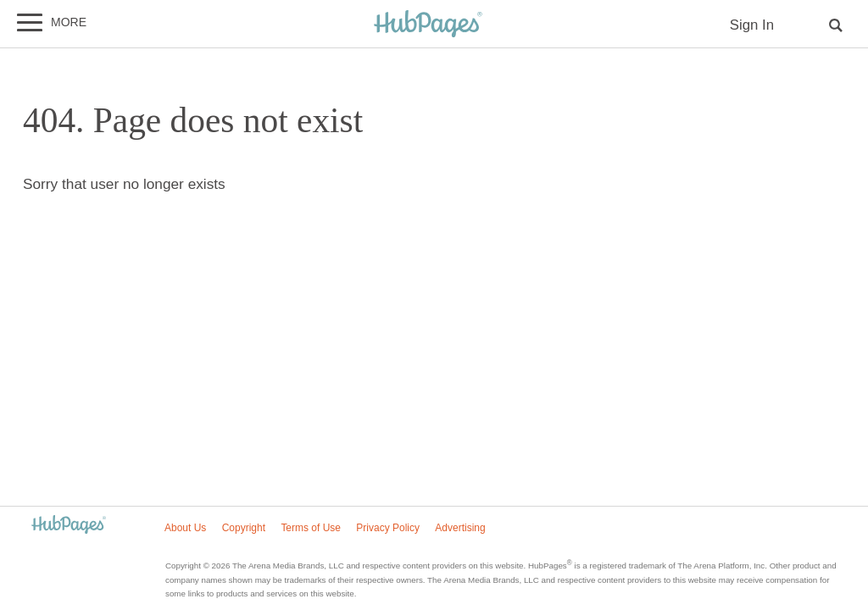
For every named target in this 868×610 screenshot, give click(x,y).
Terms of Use (311, 528)
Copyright (244, 528)
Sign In (752, 25)
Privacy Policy (388, 528)
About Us (185, 528)
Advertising (460, 528)
